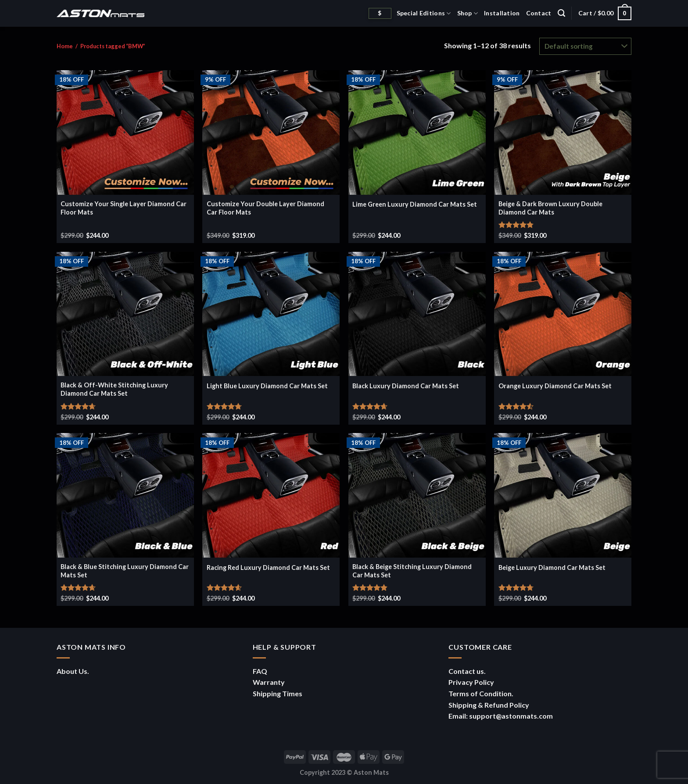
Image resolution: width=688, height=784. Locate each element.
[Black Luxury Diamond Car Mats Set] (417, 314)
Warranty (269, 682)
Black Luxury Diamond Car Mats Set (406, 386)
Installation (502, 13)
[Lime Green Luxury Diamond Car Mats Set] (417, 132)
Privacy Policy (471, 682)
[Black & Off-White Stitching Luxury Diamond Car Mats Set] (125, 314)
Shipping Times (278, 693)
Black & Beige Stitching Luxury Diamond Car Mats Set (412, 571)
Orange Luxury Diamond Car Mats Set (555, 386)
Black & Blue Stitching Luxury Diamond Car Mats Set (125, 571)
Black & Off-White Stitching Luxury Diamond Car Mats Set (114, 389)
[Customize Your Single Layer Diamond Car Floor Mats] (125, 132)
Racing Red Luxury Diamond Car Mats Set (268, 567)
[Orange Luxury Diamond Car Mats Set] (563, 314)
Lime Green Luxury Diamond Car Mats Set (415, 204)
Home (65, 46)
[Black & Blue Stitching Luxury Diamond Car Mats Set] (125, 495)
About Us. (73, 671)
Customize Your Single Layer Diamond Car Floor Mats (124, 208)
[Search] (561, 13)
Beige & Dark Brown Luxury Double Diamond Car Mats (550, 208)
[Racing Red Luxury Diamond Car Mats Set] (271, 495)
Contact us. (467, 671)
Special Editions (424, 13)
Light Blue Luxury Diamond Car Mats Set (267, 386)
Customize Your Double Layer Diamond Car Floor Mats (265, 208)
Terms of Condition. (481, 693)
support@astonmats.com (511, 716)
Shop (468, 13)
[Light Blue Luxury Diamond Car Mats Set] (271, 314)
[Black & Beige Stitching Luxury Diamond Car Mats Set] (417, 495)
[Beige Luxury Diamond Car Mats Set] (563, 495)
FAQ (260, 671)
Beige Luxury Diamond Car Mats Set (552, 567)
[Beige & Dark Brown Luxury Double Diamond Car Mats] (563, 132)
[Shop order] (585, 46)
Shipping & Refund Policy (489, 705)
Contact (539, 13)
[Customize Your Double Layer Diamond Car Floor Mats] (271, 132)
